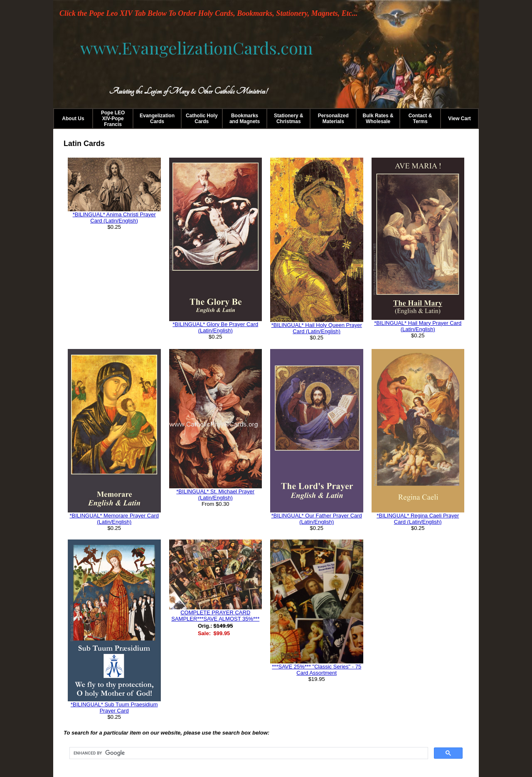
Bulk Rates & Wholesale (378, 119)
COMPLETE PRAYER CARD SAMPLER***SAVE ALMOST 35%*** (215, 616)
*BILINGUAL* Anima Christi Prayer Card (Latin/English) (114, 218)
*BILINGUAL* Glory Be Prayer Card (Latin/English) (215, 327)
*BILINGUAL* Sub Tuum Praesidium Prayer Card (114, 708)
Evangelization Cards (157, 119)
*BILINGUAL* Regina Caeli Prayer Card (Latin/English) (418, 519)
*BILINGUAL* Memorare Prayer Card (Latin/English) (114, 519)
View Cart (459, 119)
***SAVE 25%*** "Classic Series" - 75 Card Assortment (316, 670)
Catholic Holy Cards (202, 119)
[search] (248, 753)
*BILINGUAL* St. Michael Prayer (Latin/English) (215, 495)
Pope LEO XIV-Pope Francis (113, 119)
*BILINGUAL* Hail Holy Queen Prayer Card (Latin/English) (317, 328)
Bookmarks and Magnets (245, 119)
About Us (73, 119)
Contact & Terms (420, 119)
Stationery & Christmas (289, 119)
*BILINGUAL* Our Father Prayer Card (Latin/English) (317, 519)
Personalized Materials (333, 119)
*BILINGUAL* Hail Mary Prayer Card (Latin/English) (418, 326)
